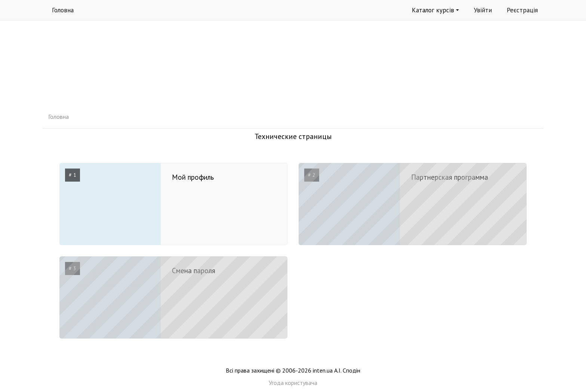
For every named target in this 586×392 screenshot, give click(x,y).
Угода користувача (293, 383)
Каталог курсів (435, 10)
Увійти (483, 10)
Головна (63, 10)
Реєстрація (522, 10)
